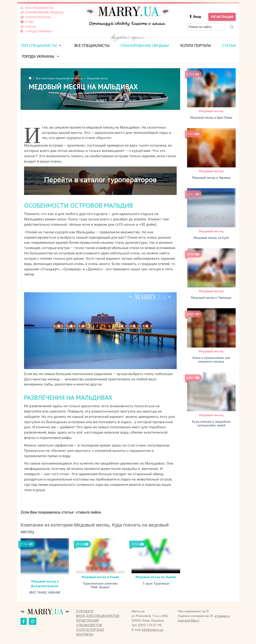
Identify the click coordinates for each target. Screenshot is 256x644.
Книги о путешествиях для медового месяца (211, 359)
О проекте (85, 610)
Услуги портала (195, 45)
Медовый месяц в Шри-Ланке (211, 117)
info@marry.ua (153, 629)
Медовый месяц (211, 110)
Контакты (85, 634)
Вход (197, 16)
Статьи (229, 45)
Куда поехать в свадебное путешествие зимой (211, 422)
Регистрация (222, 17)
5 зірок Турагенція (156, 583)
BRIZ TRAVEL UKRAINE (45, 592)
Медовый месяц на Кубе (211, 237)
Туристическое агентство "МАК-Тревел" (100, 585)
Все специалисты (92, 45)
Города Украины (38, 56)
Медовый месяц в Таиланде (211, 297)
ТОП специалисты (39, 45)
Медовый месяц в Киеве (100, 576)
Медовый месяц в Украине (211, 177)
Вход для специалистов (98, 615)
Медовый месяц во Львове (156, 576)
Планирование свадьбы (145, 45)
